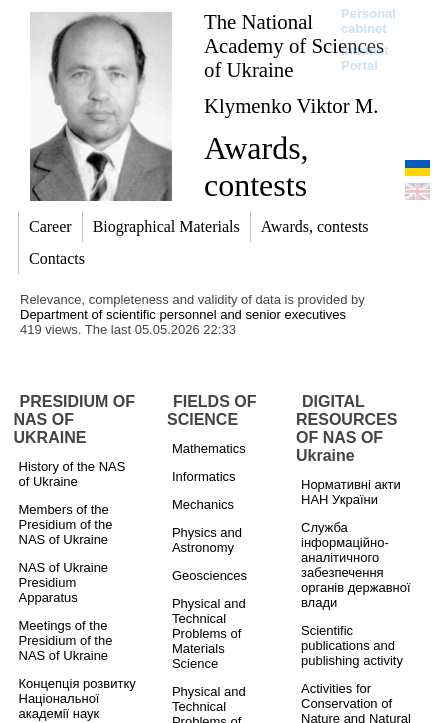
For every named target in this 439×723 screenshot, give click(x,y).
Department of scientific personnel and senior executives (183, 314)
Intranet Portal (365, 58)
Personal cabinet (368, 21)
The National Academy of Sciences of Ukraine (294, 45)
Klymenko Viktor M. (291, 105)
